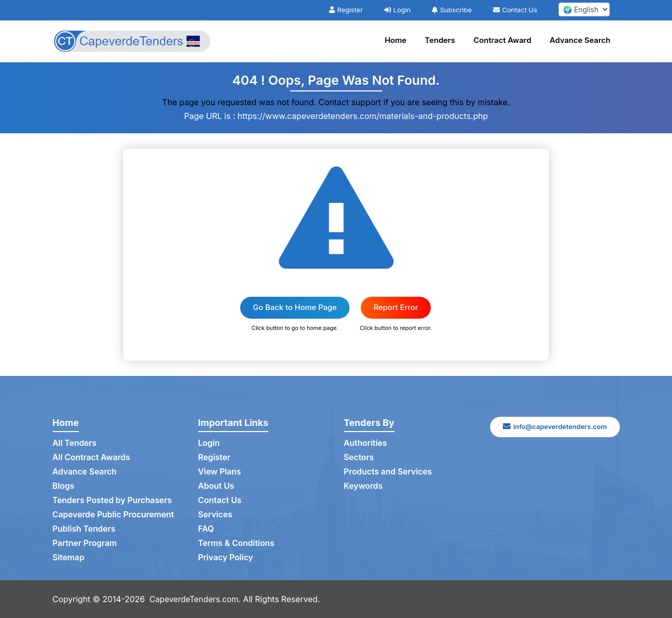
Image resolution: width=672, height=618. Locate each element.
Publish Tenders (84, 529)
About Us (216, 486)
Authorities (366, 443)
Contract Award (503, 40)
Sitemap (69, 558)
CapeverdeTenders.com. (197, 599)
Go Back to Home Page (295, 307)
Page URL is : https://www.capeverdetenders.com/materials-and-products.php (336, 116)
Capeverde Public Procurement (114, 515)
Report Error (396, 307)
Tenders (440, 40)
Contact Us (515, 10)
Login (398, 10)
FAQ (206, 529)
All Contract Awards (92, 458)
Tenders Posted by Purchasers (113, 501)
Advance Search (580, 40)
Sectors (359, 458)
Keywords (364, 486)
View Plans (220, 472)
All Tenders (75, 443)
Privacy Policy (226, 558)
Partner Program (85, 543)
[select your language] (584, 9)
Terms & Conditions (237, 543)
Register (346, 10)
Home (396, 40)
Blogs (64, 486)
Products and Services (388, 472)
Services (216, 515)
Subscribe (452, 10)
